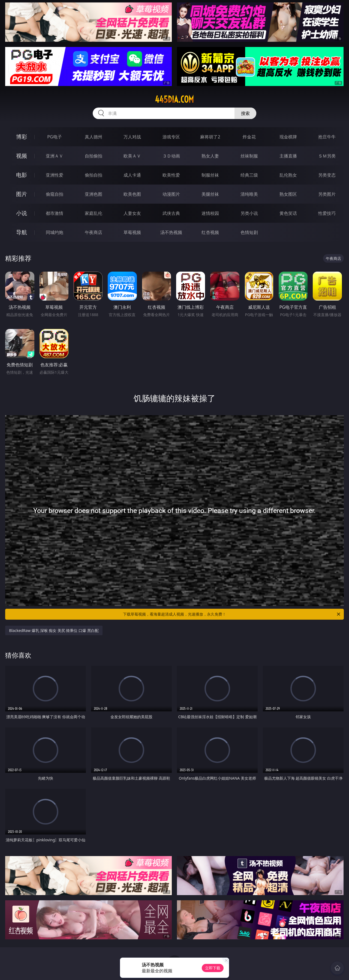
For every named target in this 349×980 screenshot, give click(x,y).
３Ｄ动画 (171, 156)
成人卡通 (132, 175)
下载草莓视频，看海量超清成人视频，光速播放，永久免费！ (232, 614)
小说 (22, 213)
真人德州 (94, 137)
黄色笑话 (288, 213)
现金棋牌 (288, 137)
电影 (22, 175)
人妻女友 (132, 213)
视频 (22, 156)
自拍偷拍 (94, 156)
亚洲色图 (94, 194)
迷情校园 (210, 213)
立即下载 (213, 968)
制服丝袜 (210, 175)
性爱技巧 (327, 213)
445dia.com (174, 99)
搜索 (245, 113)
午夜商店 (94, 232)
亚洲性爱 (55, 175)
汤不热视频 (171, 232)
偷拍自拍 (94, 175)
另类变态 (327, 175)
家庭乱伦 (94, 213)
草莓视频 (132, 232)
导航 (22, 232)
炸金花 (249, 137)
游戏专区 (171, 137)
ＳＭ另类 (327, 156)
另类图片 (327, 194)
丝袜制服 (249, 156)
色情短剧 (249, 232)
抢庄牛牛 (327, 137)
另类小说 (249, 213)
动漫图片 (171, 194)
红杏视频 (210, 232)
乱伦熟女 (288, 175)
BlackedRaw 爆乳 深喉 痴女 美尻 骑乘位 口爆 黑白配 (54, 630)
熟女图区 (288, 194)
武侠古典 (171, 213)
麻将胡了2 (210, 137)
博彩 (22, 137)
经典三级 (249, 175)
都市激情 (55, 213)
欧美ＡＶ (132, 156)
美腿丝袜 (210, 194)
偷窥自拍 (55, 194)
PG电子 (54, 137)
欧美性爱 (171, 175)
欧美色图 (132, 194)
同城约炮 (55, 232)
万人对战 (132, 137)
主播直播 (288, 156)
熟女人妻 (210, 156)
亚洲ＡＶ (55, 156)
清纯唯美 (249, 194)
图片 (22, 194)
